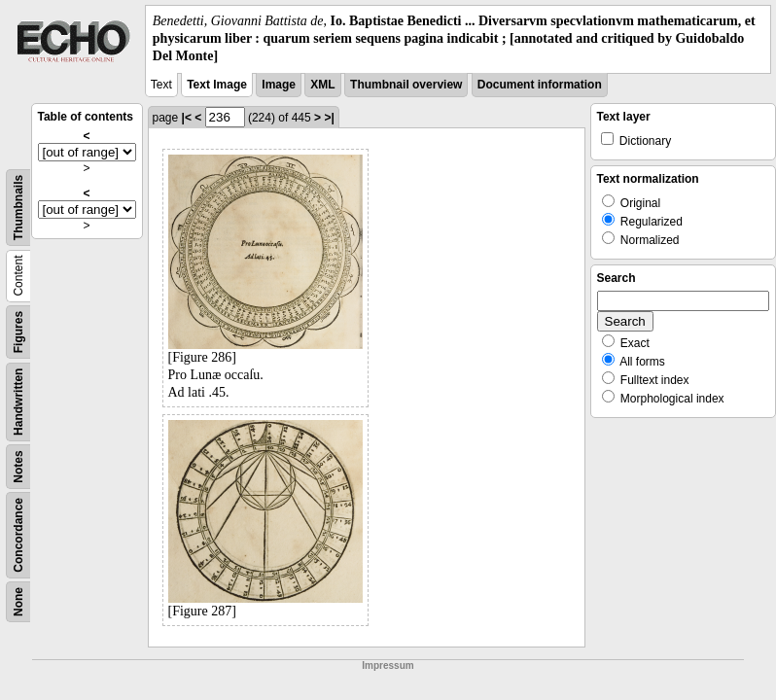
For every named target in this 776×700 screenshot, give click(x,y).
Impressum (388, 665)
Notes (18, 466)
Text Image (217, 85)
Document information (540, 85)
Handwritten (18, 401)
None (18, 602)
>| (329, 118)
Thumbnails (18, 207)
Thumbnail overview (406, 85)
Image (279, 85)
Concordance (18, 535)
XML (322, 85)
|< (187, 118)
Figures (18, 331)
